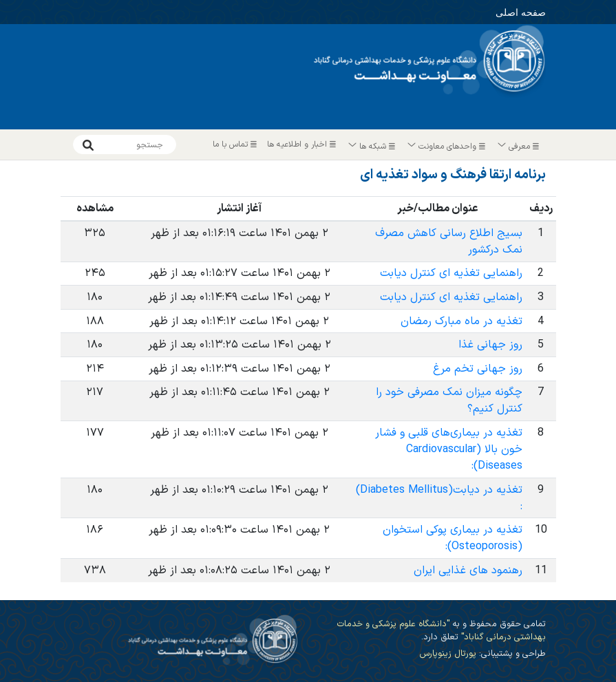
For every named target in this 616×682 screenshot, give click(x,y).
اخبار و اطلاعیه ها (303, 145)
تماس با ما (236, 145)
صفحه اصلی (502, 11)
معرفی (519, 147)
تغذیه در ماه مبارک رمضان (461, 321)
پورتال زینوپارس (448, 653)
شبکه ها (372, 147)
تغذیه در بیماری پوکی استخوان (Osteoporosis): (453, 538)
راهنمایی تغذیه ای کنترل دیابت (451, 273)
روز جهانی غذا (490, 345)
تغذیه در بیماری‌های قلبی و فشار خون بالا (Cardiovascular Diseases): (449, 449)
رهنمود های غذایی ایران (468, 571)
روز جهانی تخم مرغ (478, 369)
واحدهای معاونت (447, 147)
